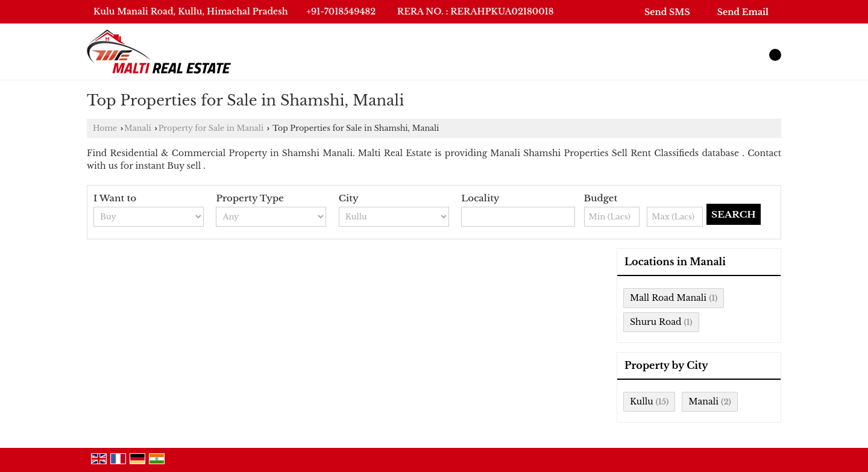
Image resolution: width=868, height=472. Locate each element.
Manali (138, 128)
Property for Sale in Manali (211, 128)
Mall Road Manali (668, 298)
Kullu (642, 401)
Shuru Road (656, 322)
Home (105, 128)
